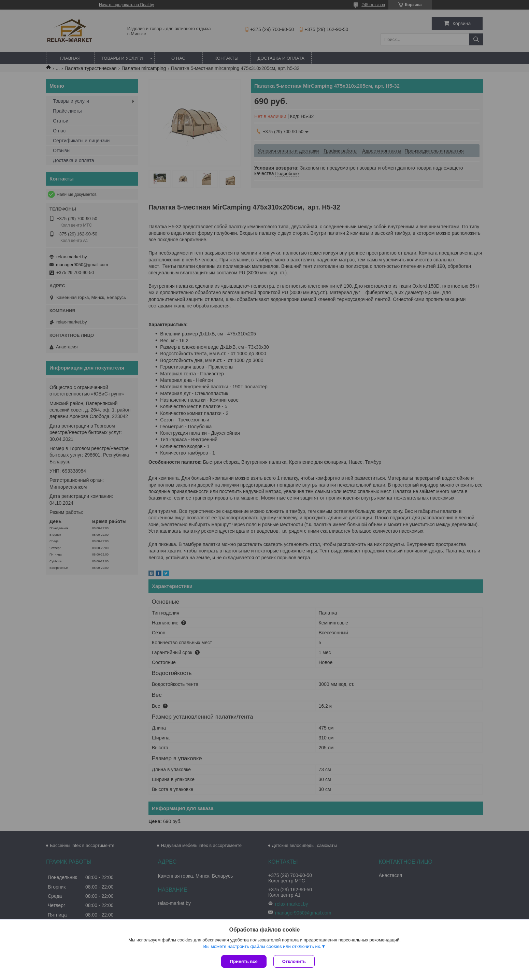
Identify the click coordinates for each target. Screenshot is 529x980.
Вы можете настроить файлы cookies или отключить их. (262, 946)
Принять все (244, 961)
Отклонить (294, 961)
